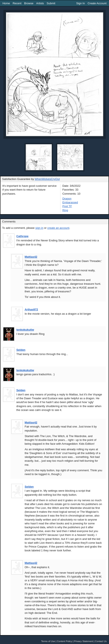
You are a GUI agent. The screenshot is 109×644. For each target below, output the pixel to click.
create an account (58, 228)
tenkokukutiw (25, 330)
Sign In (80, 3)
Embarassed (70, 202)
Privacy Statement (84, 641)
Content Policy (64, 641)
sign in (39, 228)
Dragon (67, 199)
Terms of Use (48, 641)
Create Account (97, 3)
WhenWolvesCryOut (47, 179)
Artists (40, 3)
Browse (29, 3)
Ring (65, 210)
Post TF (67, 206)
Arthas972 (31, 309)
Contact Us (101, 641)
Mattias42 (31, 257)
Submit (51, 3)
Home (6, 3)
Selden (21, 350)
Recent (17, 3)
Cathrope (22, 236)
